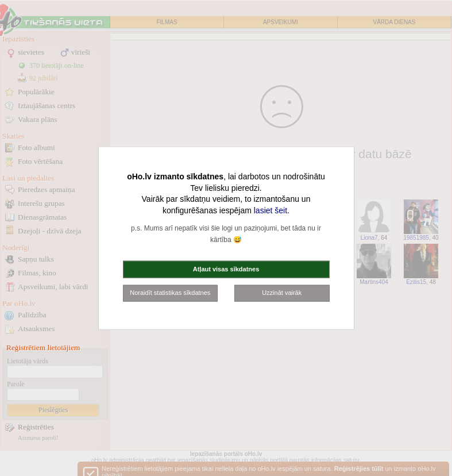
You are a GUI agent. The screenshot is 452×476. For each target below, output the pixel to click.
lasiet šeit (271, 210)
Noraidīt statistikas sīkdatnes (170, 293)
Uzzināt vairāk (282, 293)
